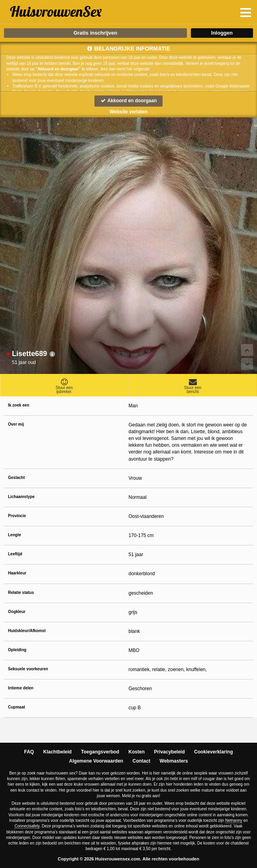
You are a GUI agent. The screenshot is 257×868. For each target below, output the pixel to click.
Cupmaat (17, 707)
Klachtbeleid (58, 752)
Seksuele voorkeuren (28, 669)
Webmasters (174, 761)
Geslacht (16, 478)
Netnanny (234, 820)
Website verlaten (128, 112)
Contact (142, 761)
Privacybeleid (169, 752)
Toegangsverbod (100, 752)
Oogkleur (17, 612)
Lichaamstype (21, 497)
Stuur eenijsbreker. (64, 386)
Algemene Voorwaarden (96, 761)
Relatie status (21, 593)
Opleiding (17, 650)
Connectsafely (27, 826)
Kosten (136, 752)
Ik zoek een (19, 405)
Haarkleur (17, 573)
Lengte (15, 535)
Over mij (16, 424)
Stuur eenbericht (193, 386)
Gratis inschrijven (95, 33)
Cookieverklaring (213, 752)
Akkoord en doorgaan (129, 101)
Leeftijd (15, 554)
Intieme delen (21, 688)
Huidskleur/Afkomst (27, 631)
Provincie (17, 516)
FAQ (29, 752)
